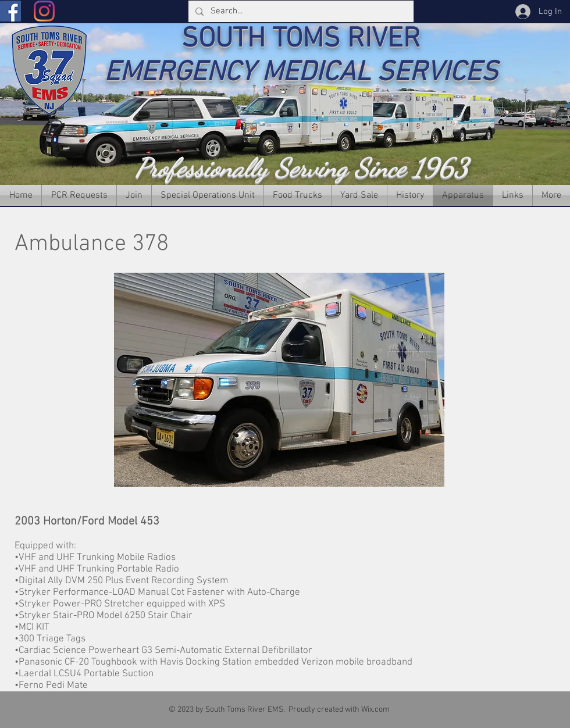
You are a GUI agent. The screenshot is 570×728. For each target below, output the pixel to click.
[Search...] (300, 11)
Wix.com (375, 710)
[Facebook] (10, 11)
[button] (279, 380)
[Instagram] (44, 11)
